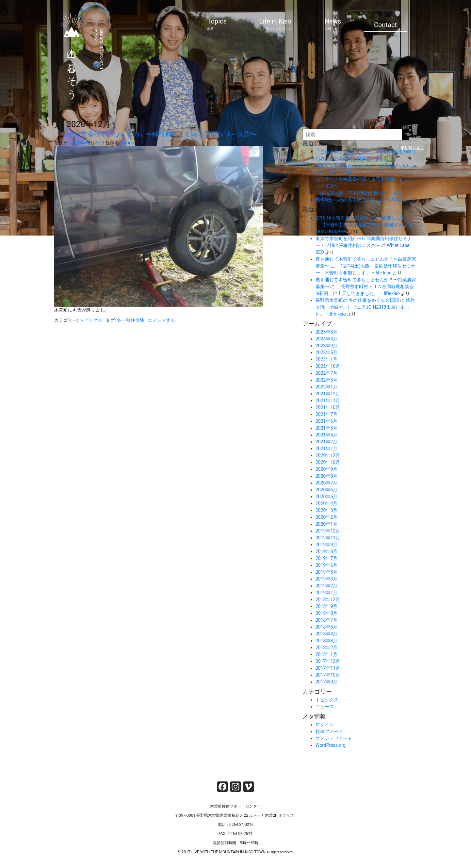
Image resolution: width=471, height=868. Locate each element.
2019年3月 (326, 579)
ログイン (325, 725)
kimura (129, 143)
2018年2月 (326, 647)
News (333, 24)
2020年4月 (326, 503)
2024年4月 (326, 339)
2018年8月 (326, 613)
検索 (307, 123)
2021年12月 (328, 394)
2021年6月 (326, 421)
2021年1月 (326, 449)
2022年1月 (326, 387)
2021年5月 (326, 428)
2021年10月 (328, 407)
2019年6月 (326, 565)
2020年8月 (326, 476)
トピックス (91, 320)
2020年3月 (326, 510)
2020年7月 (326, 483)
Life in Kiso (276, 24)
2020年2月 (326, 517)
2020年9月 (326, 469)
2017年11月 (328, 668)
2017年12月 (328, 661)
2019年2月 (326, 586)
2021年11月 (328, 401)
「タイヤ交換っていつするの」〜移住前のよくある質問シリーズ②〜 (155, 134)
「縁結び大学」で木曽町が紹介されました (359, 193)
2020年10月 (328, 462)
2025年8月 (326, 332)
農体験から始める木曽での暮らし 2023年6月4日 (365, 200)
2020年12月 (328, 455)
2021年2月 (326, 442)
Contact (385, 25)
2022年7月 (326, 373)
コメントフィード (334, 738)
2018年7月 (326, 620)
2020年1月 (326, 524)
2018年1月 (326, 654)
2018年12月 (328, 599)
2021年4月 (326, 435)
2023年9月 (326, 346)
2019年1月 (326, 593)
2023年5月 (326, 352)
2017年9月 (326, 682)
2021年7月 (326, 414)
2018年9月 (326, 606)
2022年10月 (328, 366)
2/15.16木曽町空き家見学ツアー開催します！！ (365, 218)
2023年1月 (326, 359)
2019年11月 (328, 538)
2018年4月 (326, 634)
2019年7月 (326, 558)
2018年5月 (326, 627)
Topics (217, 24)
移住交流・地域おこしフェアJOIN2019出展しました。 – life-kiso (365, 307)
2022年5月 (326, 380)
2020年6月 (326, 490)
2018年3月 (326, 641)
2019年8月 (326, 551)
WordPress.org (331, 745)
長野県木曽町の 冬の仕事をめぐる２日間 (357, 300)
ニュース (325, 707)
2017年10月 (328, 675)
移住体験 (135, 320)
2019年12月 (328, 531)
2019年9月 (326, 545)
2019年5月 (326, 572)
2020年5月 (326, 497)
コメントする (161, 320)
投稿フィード (329, 731)
